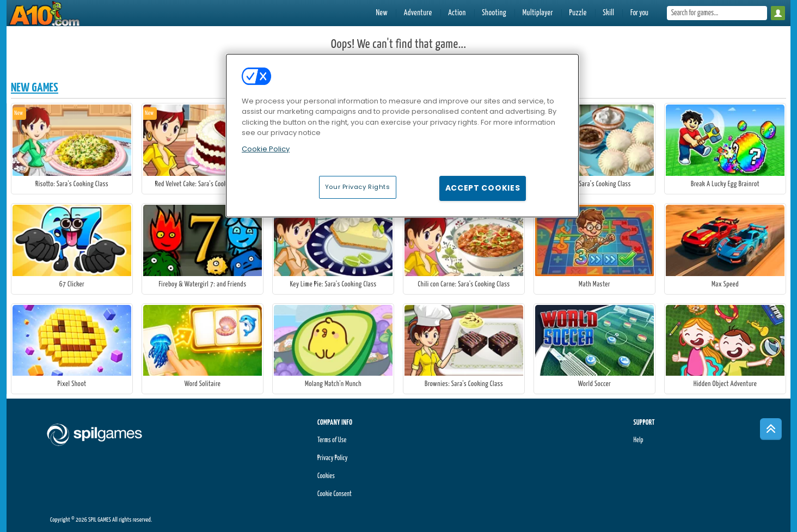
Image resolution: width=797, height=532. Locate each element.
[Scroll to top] (771, 429)
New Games (35, 88)
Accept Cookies (483, 188)
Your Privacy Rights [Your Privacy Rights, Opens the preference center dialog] (358, 187)
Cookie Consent (335, 494)
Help (638, 440)
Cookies (326, 476)
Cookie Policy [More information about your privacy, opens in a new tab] (266, 149)
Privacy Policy (333, 458)
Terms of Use (332, 440)
